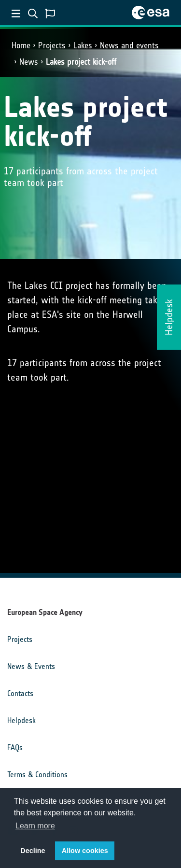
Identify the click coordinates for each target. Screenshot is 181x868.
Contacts (20, 693)
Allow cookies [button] (85, 851)
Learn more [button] (35, 826)
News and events (129, 45)
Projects (52, 45)
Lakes (83, 45)
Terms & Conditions (37, 775)
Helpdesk (21, 720)
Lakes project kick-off (81, 62)
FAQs (15, 747)
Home (21, 45)
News (29, 62)
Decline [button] (33, 851)
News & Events (31, 666)
